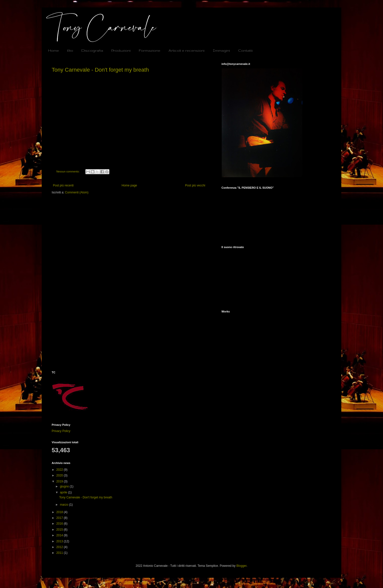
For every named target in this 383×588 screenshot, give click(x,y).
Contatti (245, 50)
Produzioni (121, 50)
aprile (64, 492)
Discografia (92, 50)
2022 (60, 470)
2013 (60, 541)
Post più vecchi (195, 185)
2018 (60, 512)
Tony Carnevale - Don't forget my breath (100, 70)
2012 (60, 547)
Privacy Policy (61, 431)
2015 (60, 530)
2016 (60, 524)
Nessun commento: (68, 171)
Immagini (221, 50)
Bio (70, 50)
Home (54, 50)
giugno (65, 486)
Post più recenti (63, 185)
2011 (60, 553)
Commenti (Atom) (77, 192)
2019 (60, 481)
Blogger (242, 566)
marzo (65, 505)
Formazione (150, 50)
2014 (60, 535)
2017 (60, 518)
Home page (129, 185)
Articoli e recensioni (187, 50)
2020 (60, 475)
